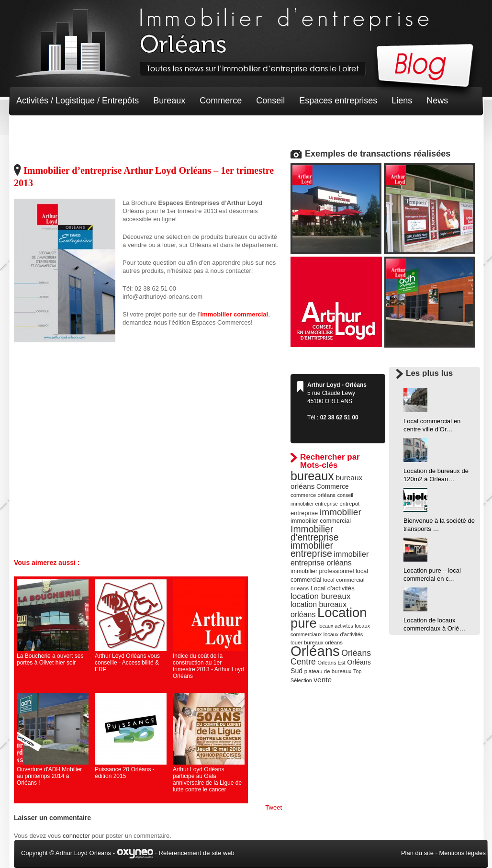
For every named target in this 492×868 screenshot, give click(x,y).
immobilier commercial (321, 521)
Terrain (86, 129)
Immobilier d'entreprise (315, 533)
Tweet (274, 807)
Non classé (38, 129)
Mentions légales (462, 853)
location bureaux (321, 596)
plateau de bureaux (328, 671)
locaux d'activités (343, 634)
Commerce (221, 101)
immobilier (341, 512)
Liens (402, 101)
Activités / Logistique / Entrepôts (78, 101)
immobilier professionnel (322, 571)
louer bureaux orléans (317, 643)
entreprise (304, 513)
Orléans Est (331, 663)
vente (323, 680)
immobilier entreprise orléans (330, 558)
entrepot (350, 504)
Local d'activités (333, 588)
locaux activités (335, 626)
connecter (76, 836)
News (437, 101)
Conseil (270, 101)
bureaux (312, 476)
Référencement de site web (197, 853)
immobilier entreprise (312, 549)
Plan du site (417, 853)
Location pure (329, 618)
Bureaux (169, 101)
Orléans (315, 651)
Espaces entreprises (338, 101)
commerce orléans (313, 495)
